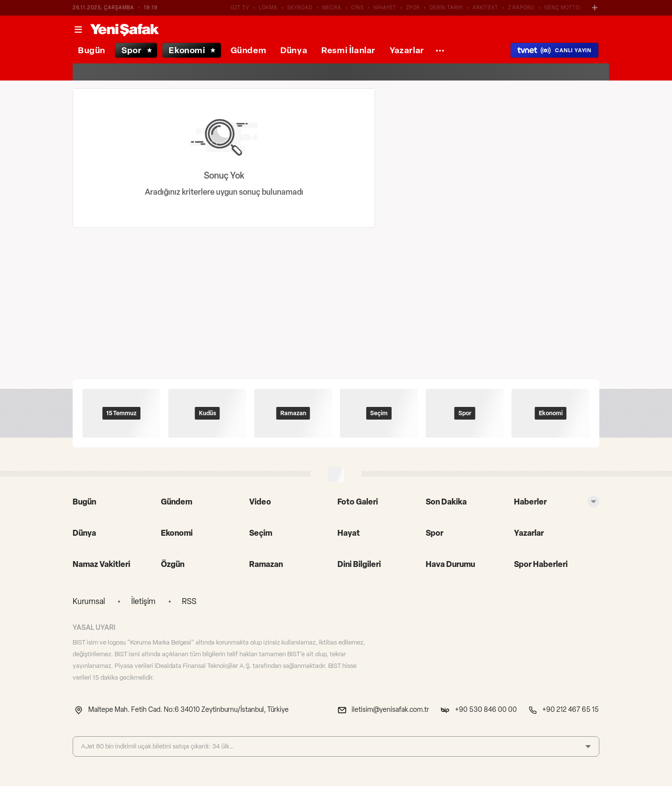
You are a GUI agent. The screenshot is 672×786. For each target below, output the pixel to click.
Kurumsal (89, 601)
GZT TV (240, 8)
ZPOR (413, 8)
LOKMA (268, 8)
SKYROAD (300, 8)
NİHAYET (385, 8)
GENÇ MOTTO (562, 8)
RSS (189, 601)
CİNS (357, 8)
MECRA (332, 8)
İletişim (143, 601)
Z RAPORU (521, 8)
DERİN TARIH (446, 8)
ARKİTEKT (485, 8)
